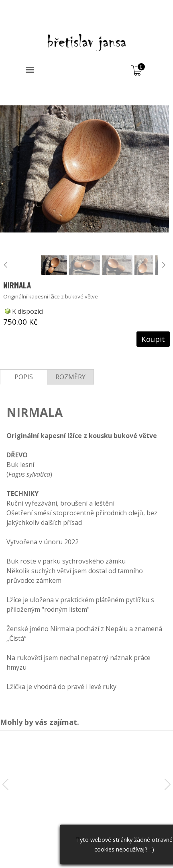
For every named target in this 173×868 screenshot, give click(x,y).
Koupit (153, 339)
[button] (164, 265)
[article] (86, 217)
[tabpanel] (86, 541)
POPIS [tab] (24, 377)
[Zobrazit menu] (30, 70)
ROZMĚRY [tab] (70, 377)
